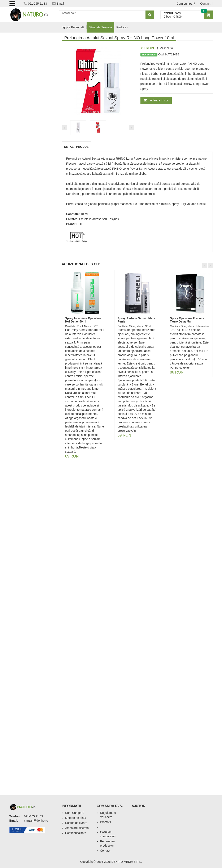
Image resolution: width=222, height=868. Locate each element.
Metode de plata (76, 818)
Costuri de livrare (76, 823)
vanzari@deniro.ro (36, 821)
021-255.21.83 (35, 4)
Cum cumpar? (186, 4)
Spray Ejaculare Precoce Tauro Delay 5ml (187, 320)
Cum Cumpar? (75, 813)
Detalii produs (76, 147)
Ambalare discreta (77, 828)
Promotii (105, 822)
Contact (205, 4)
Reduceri (122, 27)
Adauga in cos (159, 100)
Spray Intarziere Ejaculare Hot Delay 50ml (83, 320)
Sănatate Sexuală (100, 27)
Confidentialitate (76, 833)
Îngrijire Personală (73, 27)
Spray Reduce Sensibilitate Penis (136, 320)
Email (58, 4)
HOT (80, 224)
